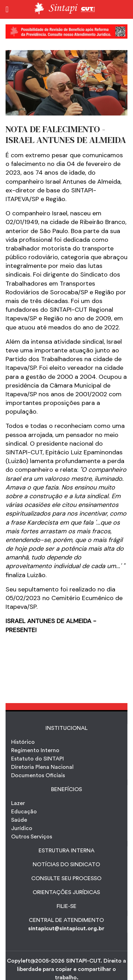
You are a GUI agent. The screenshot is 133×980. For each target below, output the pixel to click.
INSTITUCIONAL (66, 728)
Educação (24, 812)
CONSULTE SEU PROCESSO (66, 878)
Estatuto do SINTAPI (38, 759)
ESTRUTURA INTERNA (66, 851)
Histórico (23, 742)
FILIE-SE (66, 906)
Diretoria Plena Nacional (42, 767)
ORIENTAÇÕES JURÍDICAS (66, 892)
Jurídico (22, 828)
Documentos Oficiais (38, 775)
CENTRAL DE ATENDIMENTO (66, 920)
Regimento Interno (35, 750)
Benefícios (66, 789)
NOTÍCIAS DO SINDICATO (66, 865)
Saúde (19, 820)
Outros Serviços (32, 837)
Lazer (18, 803)
